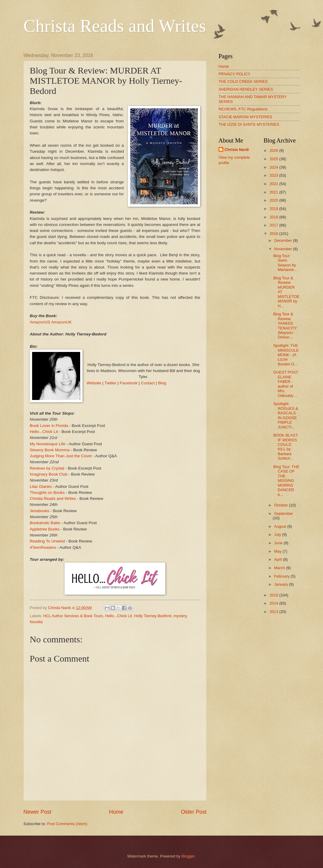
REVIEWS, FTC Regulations (243, 109)
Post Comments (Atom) (67, 824)
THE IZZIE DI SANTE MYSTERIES (249, 124)
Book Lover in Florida (49, 426)
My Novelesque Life (48, 444)
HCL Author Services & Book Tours (73, 616)
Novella (36, 622)
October (281, 505)
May (278, 551)
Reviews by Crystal (47, 468)
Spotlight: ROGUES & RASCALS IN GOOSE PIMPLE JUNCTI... (286, 415)
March (280, 568)
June (279, 543)
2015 (274, 595)
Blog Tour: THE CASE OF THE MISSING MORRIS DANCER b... (286, 481)
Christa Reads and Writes (115, 26)
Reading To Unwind (47, 541)
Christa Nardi (237, 150)
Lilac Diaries (41, 487)
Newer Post (37, 812)
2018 (274, 217)
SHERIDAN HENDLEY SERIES (246, 89)
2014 (274, 603)
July (278, 535)
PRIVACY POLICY (234, 74)
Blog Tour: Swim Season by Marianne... (285, 263)
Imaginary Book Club (48, 474)
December (284, 240)
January (281, 584)
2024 (274, 167)
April (278, 559)
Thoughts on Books (47, 493)
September (284, 514)
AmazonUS (40, 322)
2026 (274, 150)
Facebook (129, 383)
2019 (274, 209)
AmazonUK (61, 322)
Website (94, 383)
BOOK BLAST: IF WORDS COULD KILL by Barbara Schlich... (286, 447)
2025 (274, 159)
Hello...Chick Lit (44, 432)
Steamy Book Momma (50, 450)
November (284, 249)
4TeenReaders (43, 547)
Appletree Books (45, 529)
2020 (274, 200)
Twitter (110, 383)
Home (116, 812)
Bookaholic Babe (45, 523)
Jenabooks (39, 511)
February (282, 576)
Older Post (194, 812)
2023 (274, 175)
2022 (274, 184)
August (281, 526)
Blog (162, 383)
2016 (274, 234)
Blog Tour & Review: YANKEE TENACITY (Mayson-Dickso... (285, 326)
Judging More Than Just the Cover (61, 456)
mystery (180, 616)
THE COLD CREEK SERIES (243, 81)
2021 (274, 192)
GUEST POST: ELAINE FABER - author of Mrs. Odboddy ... (286, 384)
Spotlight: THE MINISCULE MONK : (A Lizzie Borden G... (286, 355)
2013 (274, 612)
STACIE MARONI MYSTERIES (245, 117)
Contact (148, 383)
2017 (274, 225)
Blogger (188, 856)
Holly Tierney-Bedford (153, 616)
